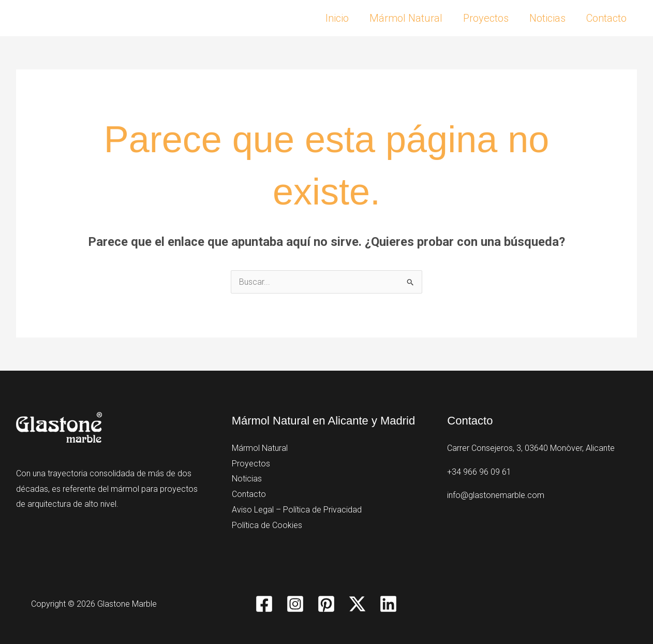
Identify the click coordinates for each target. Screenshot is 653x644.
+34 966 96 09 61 (479, 472)
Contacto (606, 18)
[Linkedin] (388, 604)
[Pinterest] (326, 604)
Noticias (547, 18)
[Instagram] (295, 604)
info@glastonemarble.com (496, 495)
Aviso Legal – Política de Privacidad (297, 510)
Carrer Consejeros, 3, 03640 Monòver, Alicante (531, 448)
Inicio (337, 18)
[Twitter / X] (357, 604)
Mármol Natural (406, 18)
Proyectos (486, 18)
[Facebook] (264, 604)
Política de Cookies (267, 525)
